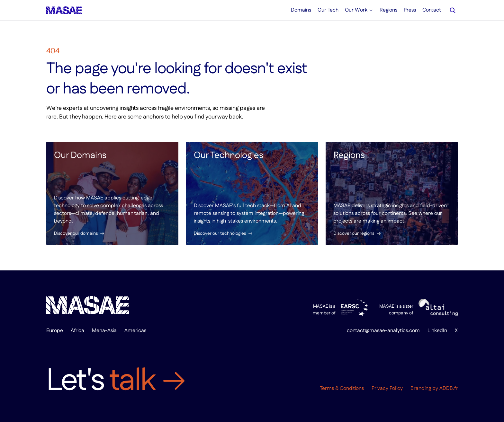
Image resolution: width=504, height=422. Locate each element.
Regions (349, 155)
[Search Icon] (453, 10)
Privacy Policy (387, 388)
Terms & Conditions (342, 388)
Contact (432, 10)
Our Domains (80, 155)
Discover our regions (354, 233)
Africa (77, 331)
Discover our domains (76, 233)
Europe (55, 331)
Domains (301, 10)
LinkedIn (437, 331)
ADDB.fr (449, 388)
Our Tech (328, 10)
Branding (421, 388)
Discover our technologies (220, 233)
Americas (135, 331)
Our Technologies (229, 155)
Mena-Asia (104, 331)
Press (410, 10)
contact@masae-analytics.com (383, 331)
